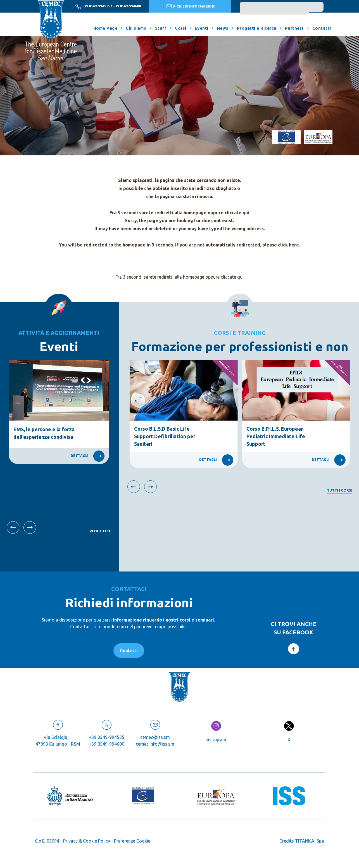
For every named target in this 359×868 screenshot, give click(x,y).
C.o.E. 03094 (47, 841)
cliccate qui (237, 213)
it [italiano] (49, 6)
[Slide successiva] (30, 527)
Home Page (105, 28)
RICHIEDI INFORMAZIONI (191, 6)
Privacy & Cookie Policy (87, 841)
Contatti (322, 28)
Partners (294, 28)
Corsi (181, 28)
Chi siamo (136, 28)
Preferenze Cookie (132, 841)
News (223, 28)
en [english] (59, 6)
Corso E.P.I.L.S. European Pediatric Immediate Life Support (276, 436)
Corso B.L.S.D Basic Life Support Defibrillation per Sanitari (165, 436)
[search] (274, 10)
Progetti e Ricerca (257, 28)
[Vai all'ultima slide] (13, 527)
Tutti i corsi (340, 490)
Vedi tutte (100, 531)
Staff (161, 28)
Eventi (202, 28)
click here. (289, 245)
